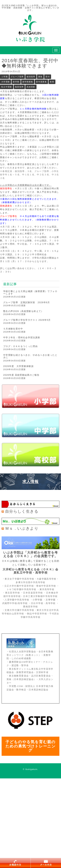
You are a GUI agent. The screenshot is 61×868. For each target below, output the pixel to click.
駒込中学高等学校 (37, 614)
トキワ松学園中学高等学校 (22, 589)
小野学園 (37, 600)
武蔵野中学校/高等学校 (15, 603)
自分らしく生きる (22, 511)
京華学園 (51, 600)
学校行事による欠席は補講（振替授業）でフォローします (30, 292)
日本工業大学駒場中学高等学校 (40, 596)
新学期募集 (28, 82)
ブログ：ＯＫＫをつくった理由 (20, 346)
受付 (48, 77)
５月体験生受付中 (13, 329)
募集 (40, 77)
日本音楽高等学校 (33, 593)
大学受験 (6, 82)
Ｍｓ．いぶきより (22, 528)
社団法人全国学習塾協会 (22, 652)
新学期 (16, 82)
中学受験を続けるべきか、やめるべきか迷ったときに (30, 356)
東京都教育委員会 (19, 676)
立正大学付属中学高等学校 (19, 586)
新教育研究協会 (25, 672)
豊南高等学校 (30, 607)
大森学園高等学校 (47, 579)
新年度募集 (41, 82)
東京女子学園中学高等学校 (19, 579)
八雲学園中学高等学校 (17, 600)
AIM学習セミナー (31, 662)
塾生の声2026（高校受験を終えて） (23, 311)
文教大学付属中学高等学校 (19, 610)
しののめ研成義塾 (21, 658)
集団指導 (19, 87)
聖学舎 (25, 665)
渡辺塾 (15, 665)
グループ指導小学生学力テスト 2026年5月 (27, 320)
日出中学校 (37, 603)
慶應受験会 (15, 662)
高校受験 (31, 87)
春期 (52, 82)
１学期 (4, 77)
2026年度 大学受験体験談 (18, 366)
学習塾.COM (16, 686)
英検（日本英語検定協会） (21, 679)
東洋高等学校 (47, 589)
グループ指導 (17, 77)
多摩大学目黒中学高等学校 (30, 582)
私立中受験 (7, 87)
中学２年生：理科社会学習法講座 (22, 337)
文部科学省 (42, 672)
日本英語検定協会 (39, 690)
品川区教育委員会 (41, 676)
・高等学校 (49, 603)
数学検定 (21, 690)
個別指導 (31, 77)
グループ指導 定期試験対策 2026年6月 (27, 302)
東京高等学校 (12, 593)
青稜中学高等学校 (46, 586)
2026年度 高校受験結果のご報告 (21, 375)
